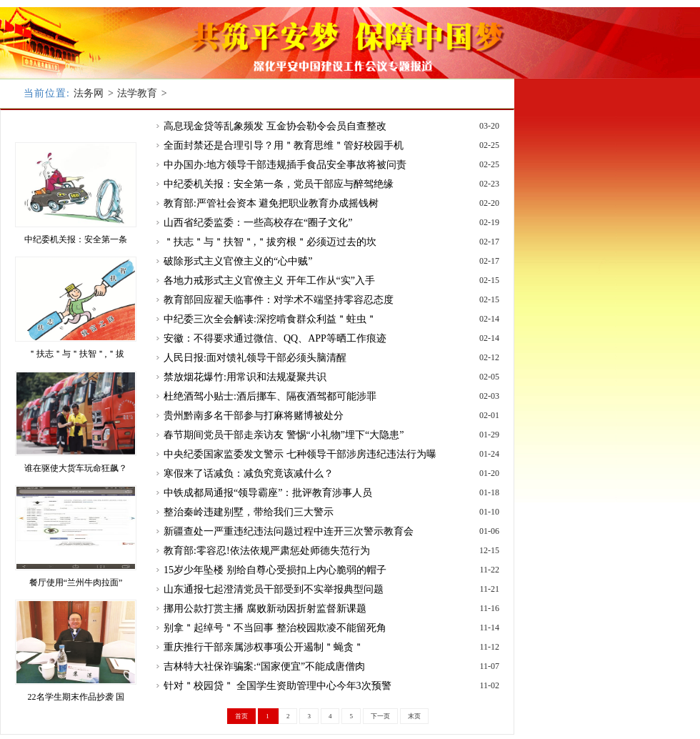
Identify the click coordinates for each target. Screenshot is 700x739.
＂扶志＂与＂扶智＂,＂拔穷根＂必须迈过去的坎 (270, 242)
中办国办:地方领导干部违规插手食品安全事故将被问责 (285, 165)
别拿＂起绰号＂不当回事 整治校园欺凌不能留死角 (275, 628)
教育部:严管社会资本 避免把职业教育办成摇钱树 (271, 203)
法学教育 (137, 93)
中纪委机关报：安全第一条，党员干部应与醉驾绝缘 (279, 184)
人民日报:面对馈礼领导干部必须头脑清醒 (255, 358)
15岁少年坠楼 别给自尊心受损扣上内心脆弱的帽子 (275, 570)
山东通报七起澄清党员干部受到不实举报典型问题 (274, 589)
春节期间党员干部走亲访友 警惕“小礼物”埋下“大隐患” (284, 435)
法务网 (89, 93)
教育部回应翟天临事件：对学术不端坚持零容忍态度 (279, 300)
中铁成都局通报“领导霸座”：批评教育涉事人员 (268, 493)
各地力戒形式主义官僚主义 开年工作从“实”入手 (269, 281)
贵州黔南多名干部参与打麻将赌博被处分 (254, 416)
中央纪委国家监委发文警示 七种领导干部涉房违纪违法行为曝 (300, 454)
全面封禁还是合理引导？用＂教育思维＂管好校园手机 (284, 145)
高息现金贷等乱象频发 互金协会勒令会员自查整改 (275, 126)
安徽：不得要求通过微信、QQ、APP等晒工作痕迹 (275, 338)
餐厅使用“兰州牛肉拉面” (76, 582)
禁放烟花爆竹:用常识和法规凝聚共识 (245, 377)
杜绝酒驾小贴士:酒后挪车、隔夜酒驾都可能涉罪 (270, 396)
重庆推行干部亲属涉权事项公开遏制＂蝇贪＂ (264, 647)
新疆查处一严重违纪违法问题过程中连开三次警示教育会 (289, 531)
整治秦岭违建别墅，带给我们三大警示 (249, 512)
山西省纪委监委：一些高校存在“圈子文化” (258, 223)
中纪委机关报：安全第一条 (76, 239)
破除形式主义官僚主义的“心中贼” (238, 261)
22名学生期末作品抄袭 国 (76, 697)
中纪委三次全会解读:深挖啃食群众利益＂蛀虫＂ (270, 319)
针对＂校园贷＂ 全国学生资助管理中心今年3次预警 (277, 686)
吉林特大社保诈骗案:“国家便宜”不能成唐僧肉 (264, 666)
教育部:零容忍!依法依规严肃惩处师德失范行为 (267, 551)
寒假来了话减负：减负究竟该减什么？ (249, 473)
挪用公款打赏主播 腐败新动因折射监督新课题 (265, 609)
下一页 (380, 716)
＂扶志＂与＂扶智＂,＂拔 (76, 354)
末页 (414, 716)
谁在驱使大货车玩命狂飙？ (76, 468)
